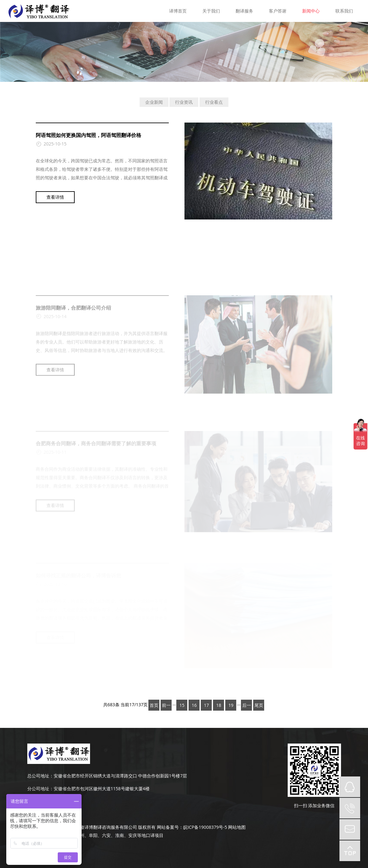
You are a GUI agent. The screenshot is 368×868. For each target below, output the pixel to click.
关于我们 (211, 11)
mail (350, 829)
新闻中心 (311, 11)
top (350, 851)
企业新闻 (154, 102)
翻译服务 (244, 11)
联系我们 (344, 11)
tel (350, 808)
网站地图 (237, 827)
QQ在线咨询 (350, 787)
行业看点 (214, 102)
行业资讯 (184, 102)
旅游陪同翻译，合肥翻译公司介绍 (73, 343)
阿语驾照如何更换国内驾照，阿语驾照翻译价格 (88, 135)
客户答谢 (278, 11)
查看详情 (55, 197)
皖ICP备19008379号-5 (205, 827)
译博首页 (178, 11)
